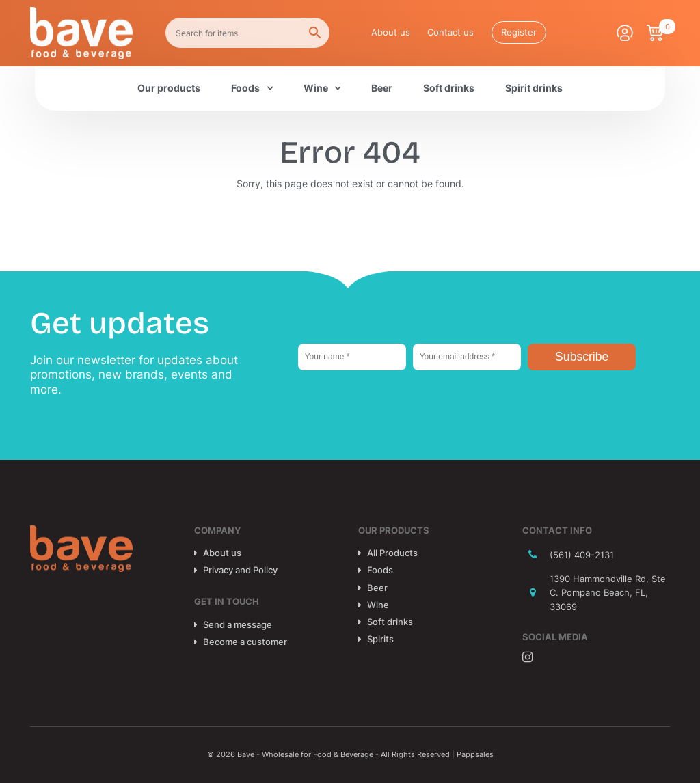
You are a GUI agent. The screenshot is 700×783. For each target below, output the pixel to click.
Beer (382, 88)
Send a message (238, 624)
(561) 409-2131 (582, 555)
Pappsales (475, 754)
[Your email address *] (467, 357)
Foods (245, 88)
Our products (169, 88)
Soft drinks (449, 88)
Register (519, 32)
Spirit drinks (534, 88)
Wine (316, 88)
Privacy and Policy (240, 570)
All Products (392, 553)
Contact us (450, 32)
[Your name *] (352, 357)
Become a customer (245, 642)
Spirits (380, 639)
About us (391, 32)
